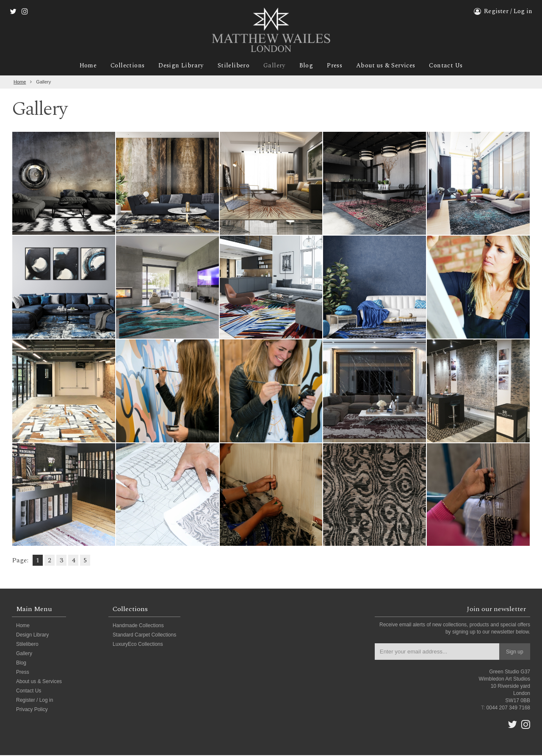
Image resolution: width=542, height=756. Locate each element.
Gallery (274, 66)
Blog (307, 66)
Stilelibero (232, 66)
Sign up (515, 653)
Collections (124, 66)
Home (83, 66)
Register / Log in (508, 11)
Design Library (178, 66)
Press (336, 66)
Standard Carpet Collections (144, 636)
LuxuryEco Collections (138, 645)
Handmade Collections (138, 626)
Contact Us (451, 66)
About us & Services (389, 66)
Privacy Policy (32, 710)
